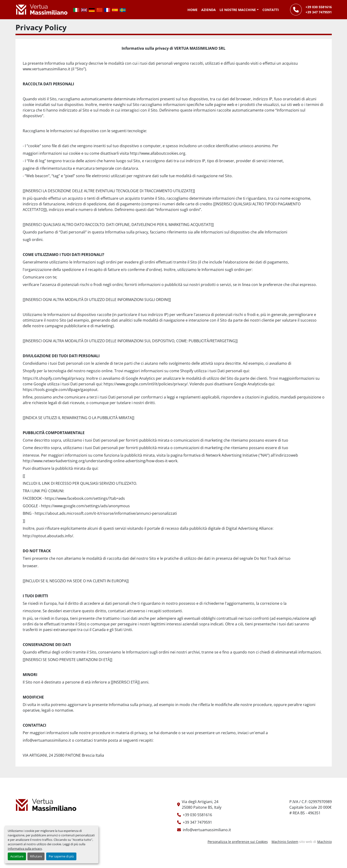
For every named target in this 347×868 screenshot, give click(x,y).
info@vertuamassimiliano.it (207, 830)
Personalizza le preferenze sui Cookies (238, 842)
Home (192, 10)
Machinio (325, 842)
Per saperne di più (61, 856)
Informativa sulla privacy (25, 849)
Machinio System (285, 842)
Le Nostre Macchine (238, 10)
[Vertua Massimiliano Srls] (46, 805)
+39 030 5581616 (319, 7)
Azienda (209, 10)
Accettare (17, 856)
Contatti (271, 10)
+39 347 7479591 (319, 12)
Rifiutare (36, 856)
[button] (239, 10)
